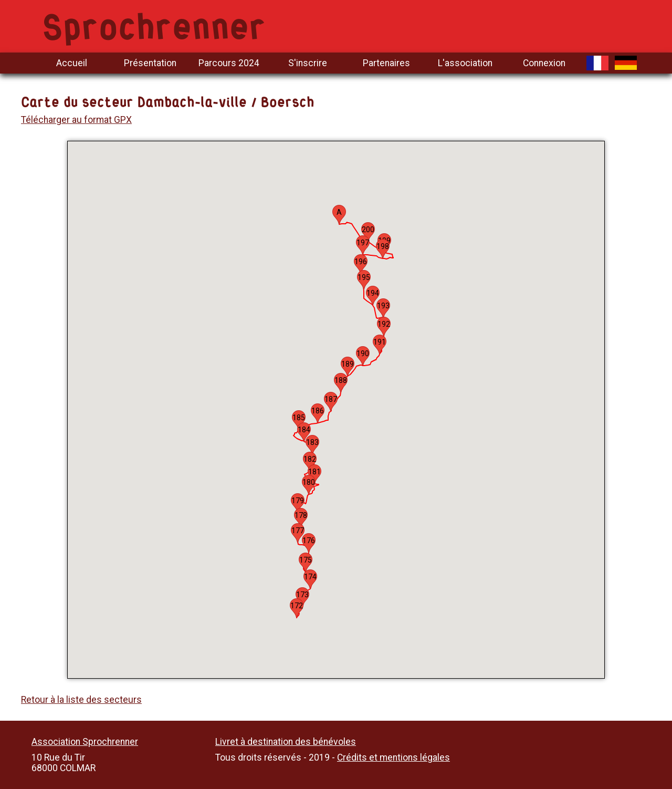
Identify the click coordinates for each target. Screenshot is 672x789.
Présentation (150, 63)
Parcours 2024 (229, 63)
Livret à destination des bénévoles (286, 742)
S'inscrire (308, 63)
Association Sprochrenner (85, 742)
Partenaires (386, 63)
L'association (465, 63)
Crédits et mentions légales (393, 757)
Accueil (72, 63)
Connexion (544, 63)
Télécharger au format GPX (76, 120)
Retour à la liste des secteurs (81, 700)
